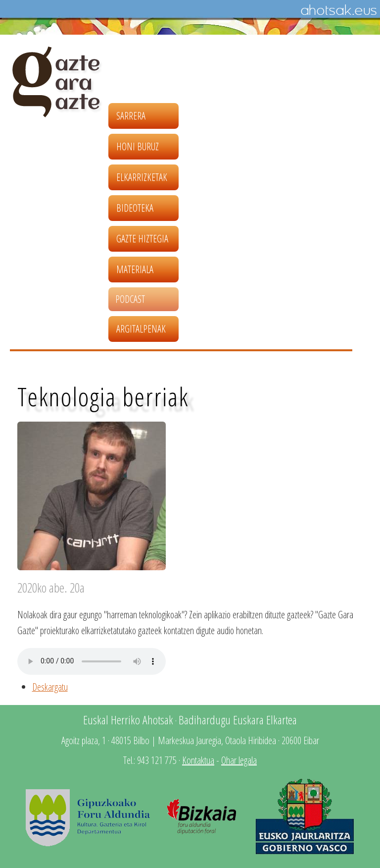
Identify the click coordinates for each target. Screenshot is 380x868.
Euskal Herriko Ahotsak (128, 720)
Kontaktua (198, 760)
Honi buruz (138, 146)
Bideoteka (135, 208)
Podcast (130, 299)
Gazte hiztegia (142, 239)
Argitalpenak (141, 329)
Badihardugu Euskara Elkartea (238, 720)
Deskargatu (50, 687)
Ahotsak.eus (338, 10)
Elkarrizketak (142, 177)
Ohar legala (239, 760)
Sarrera (131, 116)
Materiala (135, 269)
